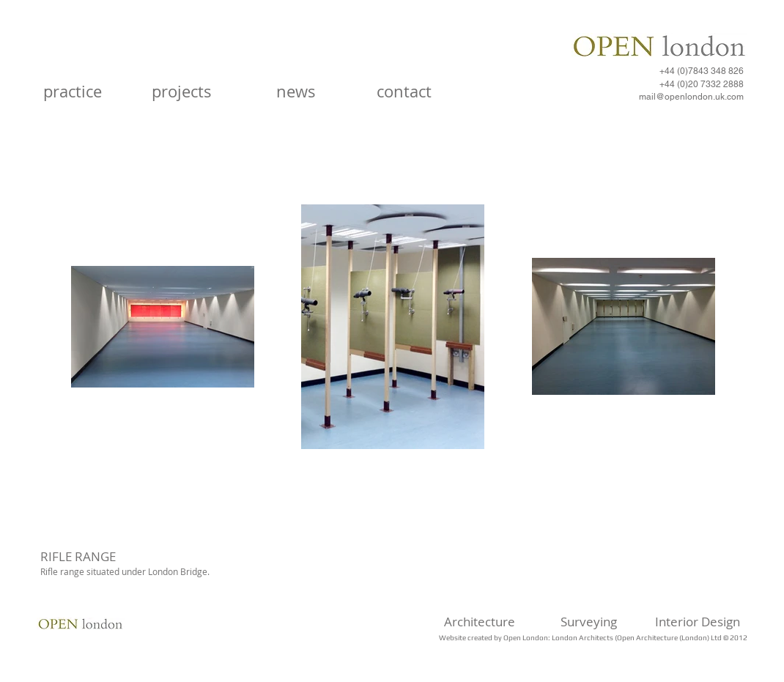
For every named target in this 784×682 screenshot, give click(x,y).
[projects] (182, 92)
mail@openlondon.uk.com (691, 97)
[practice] (72, 92)
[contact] (404, 92)
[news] (296, 92)
